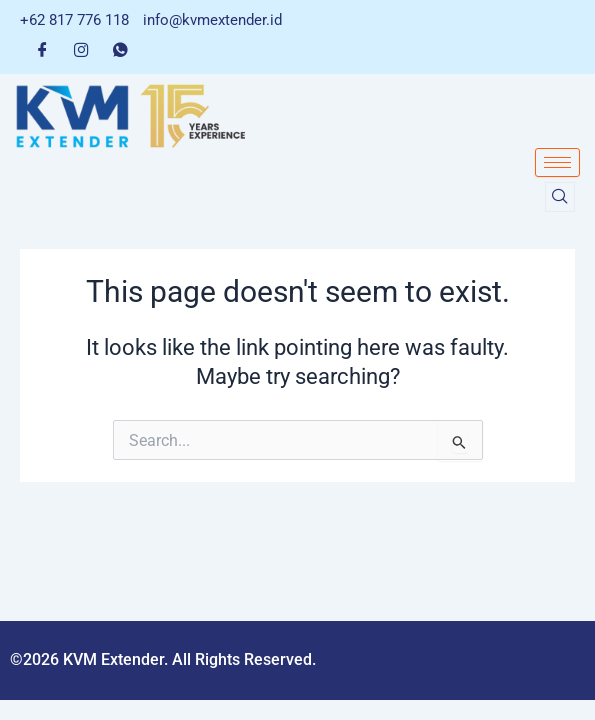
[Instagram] (81, 49)
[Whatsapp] (120, 49)
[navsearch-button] (560, 197)
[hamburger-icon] (557, 162)
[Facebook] (42, 49)
